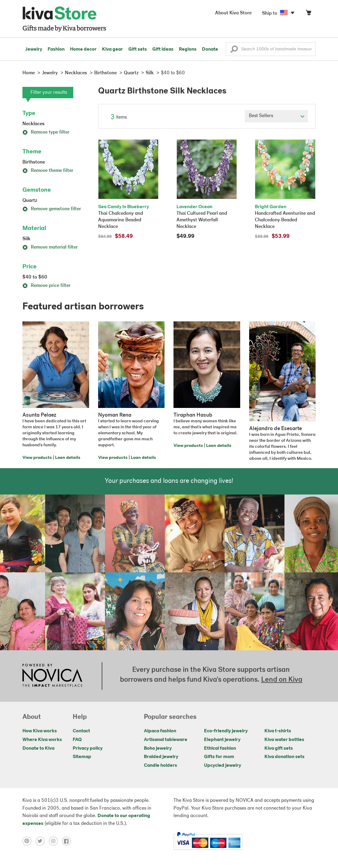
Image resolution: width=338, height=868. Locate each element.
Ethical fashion (220, 748)
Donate (210, 49)
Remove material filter (50, 247)
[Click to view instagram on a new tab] (55, 841)
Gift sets (138, 49)
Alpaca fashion (160, 731)
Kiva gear (112, 49)
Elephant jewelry (222, 740)
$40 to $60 (35, 277)
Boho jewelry (158, 748)
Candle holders (160, 766)
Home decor (83, 49)
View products (37, 458)
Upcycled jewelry (223, 766)
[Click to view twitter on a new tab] (42, 841)
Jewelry (34, 49)
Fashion (56, 49)
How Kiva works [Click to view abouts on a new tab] (40, 731)
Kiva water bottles (284, 740)
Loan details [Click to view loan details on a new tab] (68, 458)
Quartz (30, 201)
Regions (188, 49)
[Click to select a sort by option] (276, 116)
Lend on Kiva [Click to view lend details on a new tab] (282, 680)
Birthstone (34, 162)
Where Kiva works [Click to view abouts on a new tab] (42, 740)
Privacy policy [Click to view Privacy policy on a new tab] (88, 748)
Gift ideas (163, 49)
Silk (26, 239)
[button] (234, 51)
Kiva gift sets (279, 748)
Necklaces (34, 124)
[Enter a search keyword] (271, 49)
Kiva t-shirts (278, 731)
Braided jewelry (161, 757)
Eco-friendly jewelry (226, 731)
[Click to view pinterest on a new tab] (29, 841)
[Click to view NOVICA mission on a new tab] (52, 676)
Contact (81, 731)
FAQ (77, 740)
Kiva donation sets (284, 757)
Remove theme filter (48, 171)
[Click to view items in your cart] (308, 14)
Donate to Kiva (38, 748)
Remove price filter (47, 286)
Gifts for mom (219, 757)
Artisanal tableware (166, 740)
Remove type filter (46, 132)
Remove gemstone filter (52, 209)
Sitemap (82, 757)
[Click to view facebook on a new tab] (68, 841)
